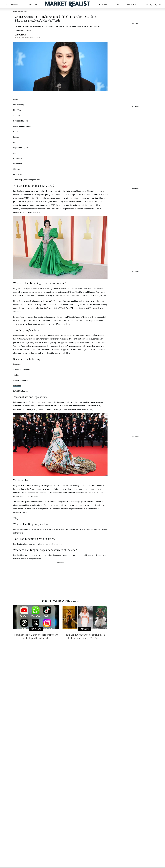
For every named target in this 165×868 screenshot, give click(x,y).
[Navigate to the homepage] (67, 4)
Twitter (16, 375)
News (117, 5)
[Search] (142, 4)
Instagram (17, 364)
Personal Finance (13, 5)
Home (15, 12)
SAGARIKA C (22, 35)
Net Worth (132, 5)
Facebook (17, 386)
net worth (19, 198)
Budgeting (33, 5)
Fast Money (102, 5)
